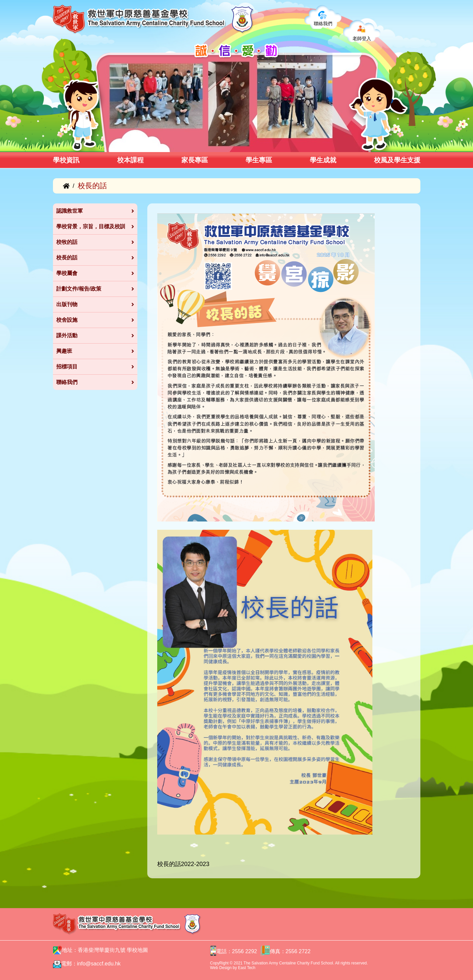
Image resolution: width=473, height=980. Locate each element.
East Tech (247, 968)
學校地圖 (137, 950)
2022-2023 (195, 864)
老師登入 (362, 38)
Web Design (221, 968)
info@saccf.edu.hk (99, 964)
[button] (107, 145)
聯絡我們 (323, 24)
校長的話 (169, 864)
